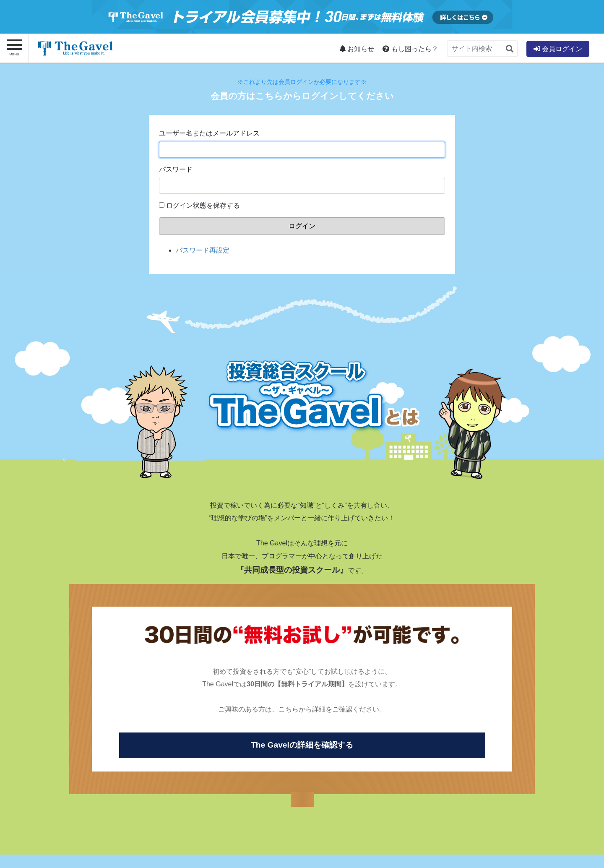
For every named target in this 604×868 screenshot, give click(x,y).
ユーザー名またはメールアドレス (209, 133)
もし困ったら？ (410, 49)
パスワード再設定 (203, 250)
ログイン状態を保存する (203, 205)
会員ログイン (558, 49)
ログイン (302, 226)
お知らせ (357, 49)
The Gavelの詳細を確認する (302, 745)
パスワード (176, 169)
